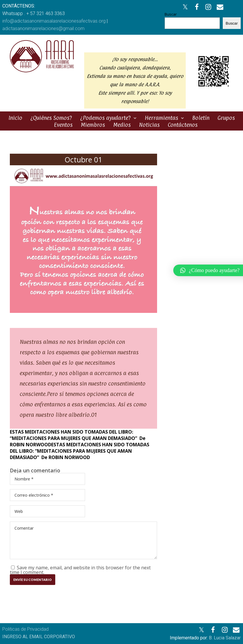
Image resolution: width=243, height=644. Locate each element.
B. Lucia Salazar (225, 638)
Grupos (226, 118)
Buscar (171, 14)
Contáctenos (183, 125)
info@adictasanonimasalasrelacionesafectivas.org (54, 21)
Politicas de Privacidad (25, 629)
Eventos (63, 125)
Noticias (149, 125)
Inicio (15, 118)
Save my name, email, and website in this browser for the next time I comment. (80, 570)
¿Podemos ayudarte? (105, 118)
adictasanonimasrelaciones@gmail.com (43, 29)
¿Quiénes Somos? (51, 118)
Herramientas (161, 118)
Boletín (201, 118)
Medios (122, 125)
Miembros (93, 125)
